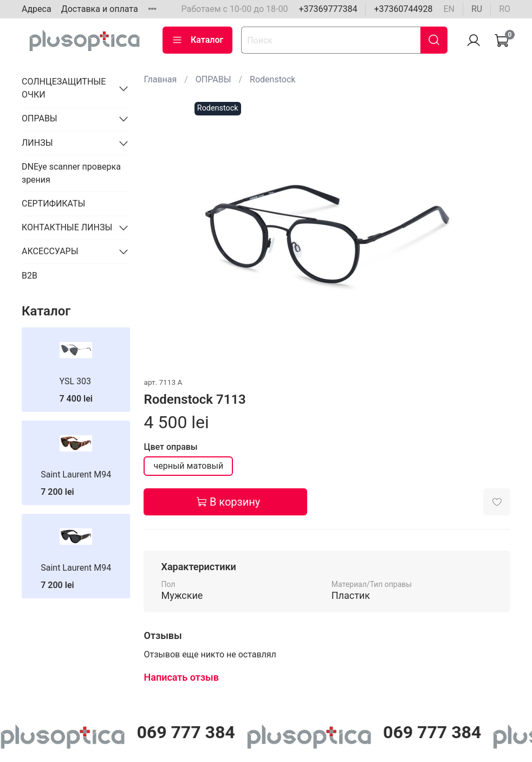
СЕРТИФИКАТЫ (53, 204)
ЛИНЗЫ (37, 143)
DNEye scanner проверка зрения (71, 173)
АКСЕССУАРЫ (50, 251)
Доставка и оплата (100, 9)
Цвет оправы (170, 447)
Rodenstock (273, 79)
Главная (160, 79)
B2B (30, 276)
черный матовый (188, 466)
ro (505, 9)
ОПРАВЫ (213, 79)
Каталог (197, 40)
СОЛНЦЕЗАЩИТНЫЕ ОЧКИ (64, 88)
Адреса (37, 9)
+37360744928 (403, 9)
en (449, 9)
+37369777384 (328, 9)
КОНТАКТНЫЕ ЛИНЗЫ (67, 227)
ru (477, 9)
